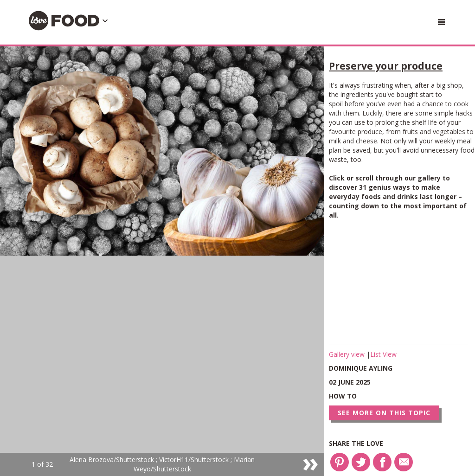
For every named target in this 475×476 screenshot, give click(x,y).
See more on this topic (384, 413)
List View (383, 354)
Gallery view (348, 354)
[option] (162, 261)
